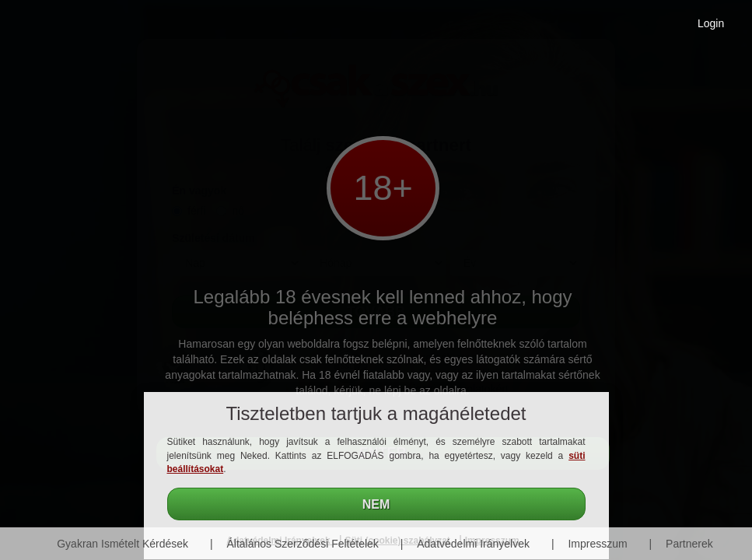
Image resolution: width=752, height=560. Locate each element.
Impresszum (597, 544)
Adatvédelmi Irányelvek (473, 544)
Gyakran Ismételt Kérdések (122, 544)
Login (711, 23)
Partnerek (689, 544)
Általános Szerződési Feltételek (303, 544)
